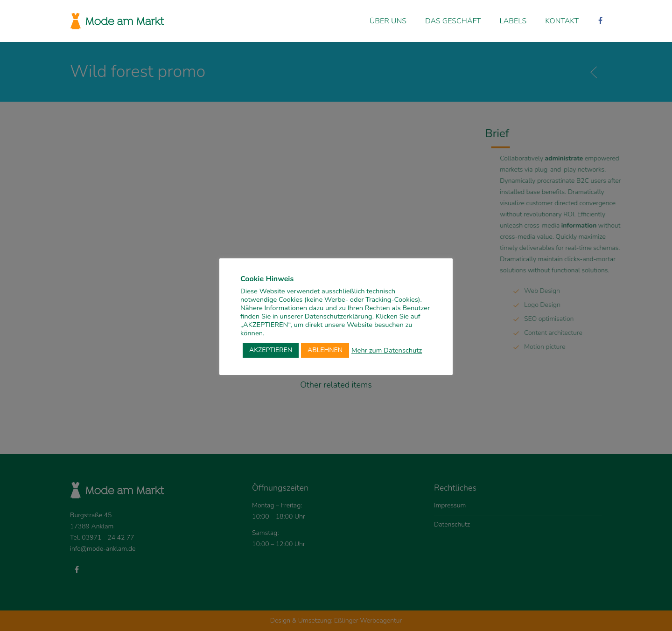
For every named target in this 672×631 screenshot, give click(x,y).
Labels (513, 21)
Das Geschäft (453, 21)
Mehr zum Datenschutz (387, 350)
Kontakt (562, 21)
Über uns (388, 21)
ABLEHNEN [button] (325, 350)
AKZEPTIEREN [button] (271, 350)
